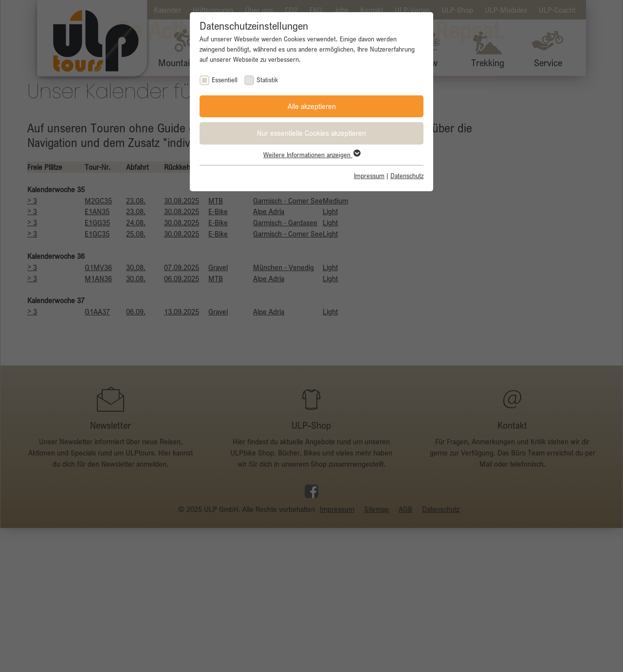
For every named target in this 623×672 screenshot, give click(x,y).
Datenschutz (407, 176)
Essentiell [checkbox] (225, 80)
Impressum (369, 176)
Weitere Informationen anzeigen (311, 155)
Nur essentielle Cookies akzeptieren (311, 133)
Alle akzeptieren (312, 106)
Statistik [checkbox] (267, 80)
